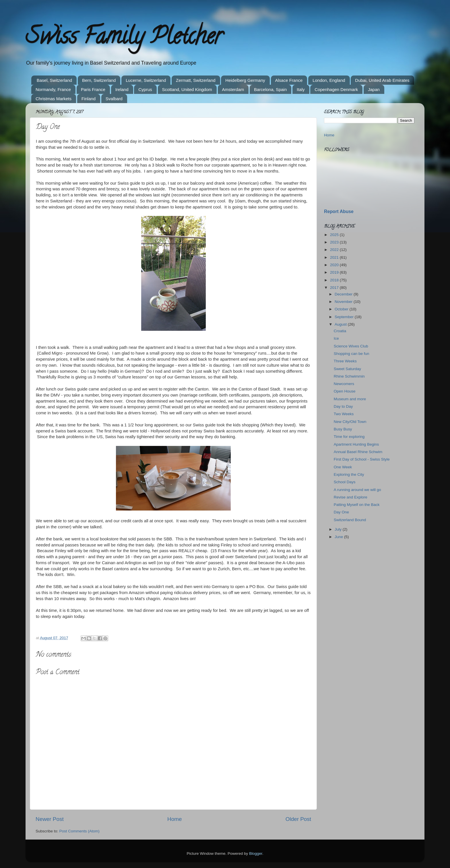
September (345, 317)
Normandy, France (53, 89)
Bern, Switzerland (99, 80)
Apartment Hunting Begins (356, 444)
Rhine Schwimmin (349, 376)
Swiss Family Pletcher (124, 38)
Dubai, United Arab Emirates (382, 80)
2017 (335, 288)
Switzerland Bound (350, 520)
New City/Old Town (350, 422)
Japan (374, 89)
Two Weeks (344, 414)
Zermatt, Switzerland (196, 80)
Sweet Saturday (347, 369)
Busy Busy (343, 429)
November (344, 302)
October (342, 309)
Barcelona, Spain (270, 89)
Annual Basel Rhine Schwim (358, 452)
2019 (335, 272)
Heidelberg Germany (245, 80)
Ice (336, 338)
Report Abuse (339, 211)
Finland (89, 99)
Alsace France (289, 80)
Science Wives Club (351, 346)
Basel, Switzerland (54, 80)
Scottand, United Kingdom (187, 89)
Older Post (298, 819)
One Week (343, 467)
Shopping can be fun (352, 354)
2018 (335, 280)
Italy (301, 89)
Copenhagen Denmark (336, 89)
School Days (345, 482)
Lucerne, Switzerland (146, 80)
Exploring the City (349, 474)
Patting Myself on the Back (357, 505)
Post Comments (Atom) (79, 831)
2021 (335, 257)
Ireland (122, 89)
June (339, 537)
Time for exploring (349, 437)
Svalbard (114, 99)
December (344, 294)
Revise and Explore (351, 497)
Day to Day (343, 406)
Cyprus (145, 89)
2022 (335, 250)
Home (174, 819)
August (341, 324)
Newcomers (344, 384)
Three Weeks (345, 361)
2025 (335, 235)
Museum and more (350, 399)
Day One (341, 512)
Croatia (340, 331)
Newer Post (50, 819)
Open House (345, 391)
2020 (335, 265)
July (339, 529)
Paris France (93, 89)
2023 (335, 242)
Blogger (256, 853)
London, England (329, 80)
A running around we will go (357, 490)
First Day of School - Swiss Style (362, 459)
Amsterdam (233, 89)
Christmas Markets (54, 99)
